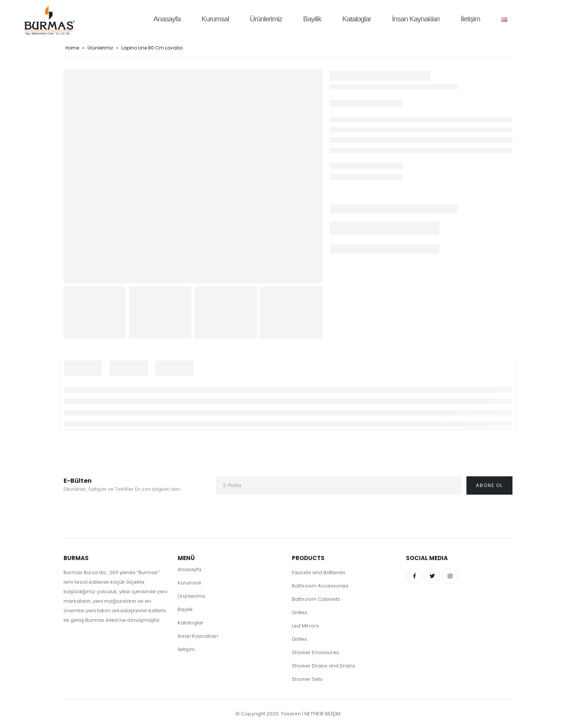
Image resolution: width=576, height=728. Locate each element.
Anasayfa (167, 19)
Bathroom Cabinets (316, 599)
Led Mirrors (305, 626)
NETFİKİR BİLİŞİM (322, 714)
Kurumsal (215, 19)
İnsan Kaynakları (416, 19)
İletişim (470, 19)
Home (72, 48)
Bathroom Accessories (320, 586)
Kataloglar (357, 19)
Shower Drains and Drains (324, 666)
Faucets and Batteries (319, 572)
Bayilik (312, 19)
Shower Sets (307, 679)
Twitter (432, 576)
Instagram (450, 576)
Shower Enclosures (315, 652)
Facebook (414, 576)
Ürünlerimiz (266, 19)
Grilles (299, 612)
